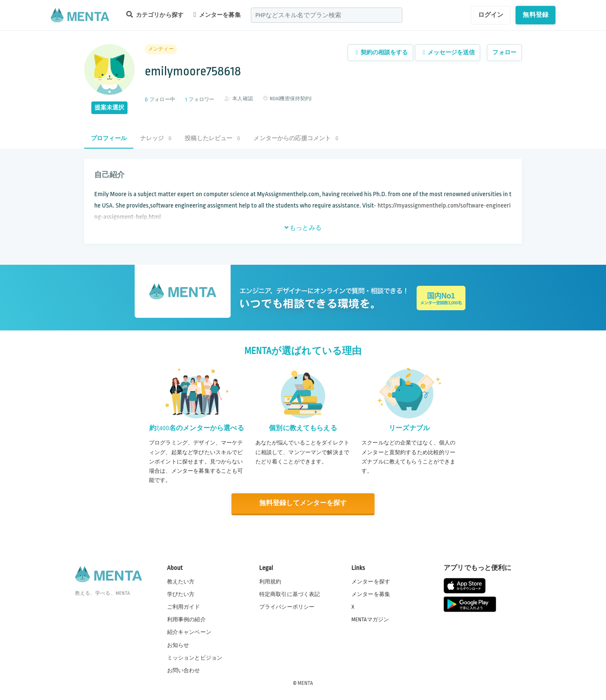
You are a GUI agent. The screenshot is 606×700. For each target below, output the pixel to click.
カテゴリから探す (155, 15)
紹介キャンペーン (189, 632)
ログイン (491, 15)
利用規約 (270, 581)
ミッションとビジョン (195, 657)
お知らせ (178, 645)
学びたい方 (181, 594)
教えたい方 (181, 581)
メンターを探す (371, 581)
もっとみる (303, 228)
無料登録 (536, 15)
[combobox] (327, 15)
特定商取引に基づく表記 (290, 594)
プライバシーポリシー (287, 607)
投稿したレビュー (212, 138)
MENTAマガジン (370, 620)
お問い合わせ (184, 670)
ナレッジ (156, 138)
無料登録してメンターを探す (303, 503)
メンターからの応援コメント (296, 138)
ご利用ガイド (184, 607)
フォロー (504, 52)
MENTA (305, 683)
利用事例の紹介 (186, 620)
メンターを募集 (217, 15)
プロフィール (109, 138)
